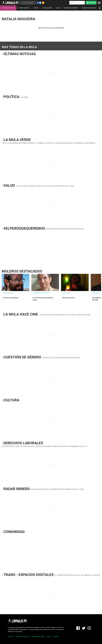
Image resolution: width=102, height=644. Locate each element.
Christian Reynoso (8, 293)
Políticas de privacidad (38, 637)
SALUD (58, 8)
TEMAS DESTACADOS (8, 8)
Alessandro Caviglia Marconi (41, 293)
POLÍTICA (36, 8)
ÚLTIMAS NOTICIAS (24, 8)
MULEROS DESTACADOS (89, 8)
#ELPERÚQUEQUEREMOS (71, 8)
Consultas (55, 637)
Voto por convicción (69, 298)
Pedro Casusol (66, 293)
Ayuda (48, 637)
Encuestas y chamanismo (11, 298)
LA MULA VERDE (47, 8)
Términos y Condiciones (22, 637)
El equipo (11, 637)
